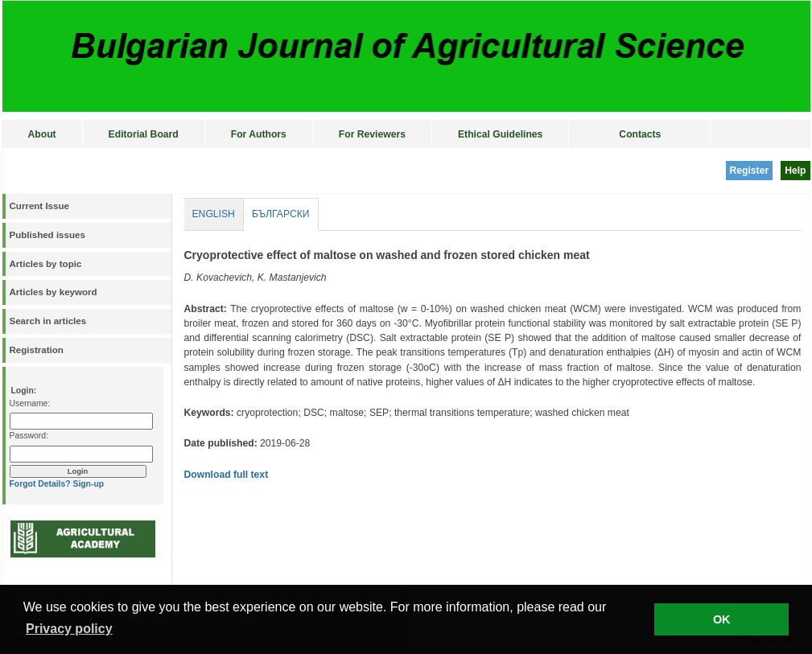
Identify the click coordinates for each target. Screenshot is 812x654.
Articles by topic (46, 264)
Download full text (227, 475)
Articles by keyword (54, 292)
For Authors (259, 134)
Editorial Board (144, 134)
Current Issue (39, 206)
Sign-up (88, 484)
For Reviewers (372, 134)
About (42, 134)
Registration (37, 350)
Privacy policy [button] (69, 629)
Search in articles (48, 321)
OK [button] (722, 619)
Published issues (47, 235)
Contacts (640, 134)
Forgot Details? (40, 484)
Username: (30, 403)
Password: (29, 436)
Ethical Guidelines (500, 134)
